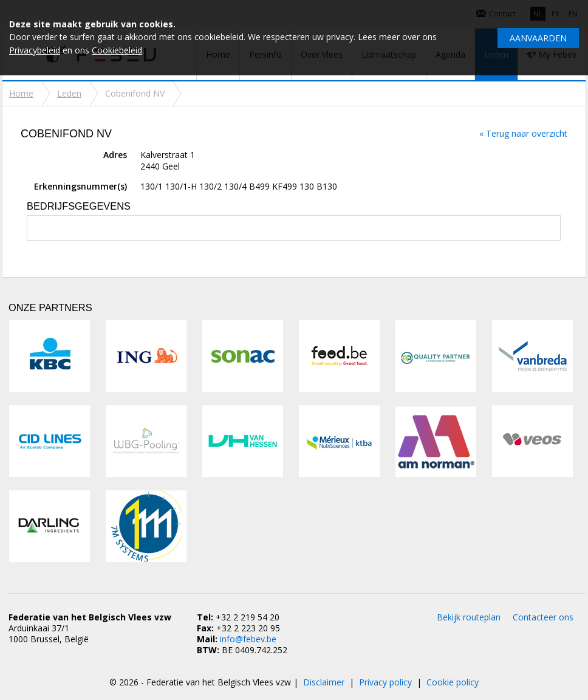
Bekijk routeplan (469, 617)
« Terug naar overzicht (523, 133)
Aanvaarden (538, 38)
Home (21, 93)
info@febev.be (248, 639)
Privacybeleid (35, 50)
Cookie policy (453, 682)
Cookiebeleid (117, 50)
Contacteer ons (543, 617)
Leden (69, 93)
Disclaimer (324, 682)
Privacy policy (385, 682)
